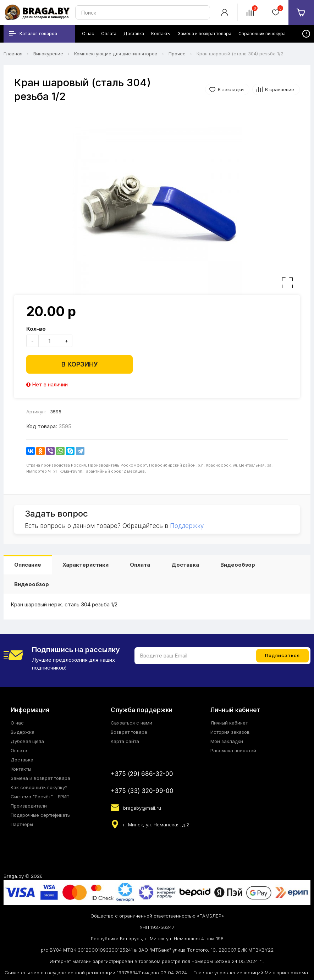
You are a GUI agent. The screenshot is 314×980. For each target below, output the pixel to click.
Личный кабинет (229, 723)
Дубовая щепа (27, 741)
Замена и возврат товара (40, 778)
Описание (28, 565)
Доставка (185, 565)
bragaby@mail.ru (142, 808)
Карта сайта (125, 741)
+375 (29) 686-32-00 (142, 774)
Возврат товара (129, 732)
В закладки (231, 89)
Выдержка (23, 732)
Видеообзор (238, 565)
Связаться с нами (131, 723)
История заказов (230, 732)
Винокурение (48, 54)
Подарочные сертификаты (41, 815)
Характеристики (86, 565)
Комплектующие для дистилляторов (116, 54)
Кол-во (36, 329)
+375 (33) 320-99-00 (142, 791)
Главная (13, 54)
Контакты (21, 769)
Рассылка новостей (233, 750)
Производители (29, 806)
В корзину (80, 364)
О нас (17, 723)
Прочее (177, 54)
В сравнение (280, 89)
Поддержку (187, 526)
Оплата (140, 565)
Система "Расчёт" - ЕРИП (40, 797)
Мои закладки (227, 741)
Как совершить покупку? (39, 787)
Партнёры (22, 824)
